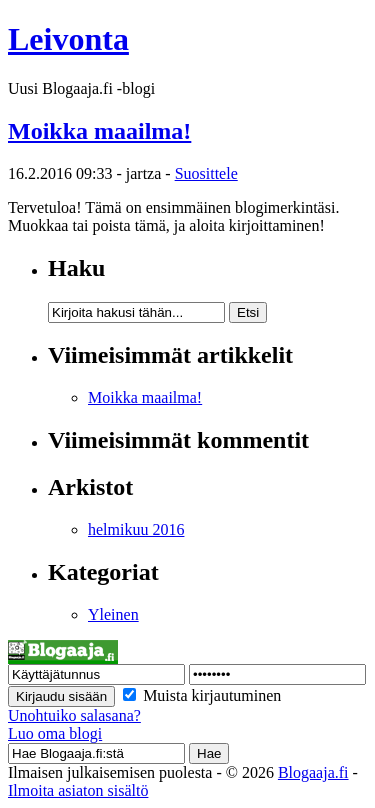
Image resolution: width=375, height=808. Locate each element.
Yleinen (113, 614)
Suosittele (206, 173)
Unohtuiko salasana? (74, 715)
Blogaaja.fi (313, 772)
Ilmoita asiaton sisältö (78, 790)
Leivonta (68, 39)
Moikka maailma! (99, 131)
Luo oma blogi (55, 733)
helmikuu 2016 (136, 529)
